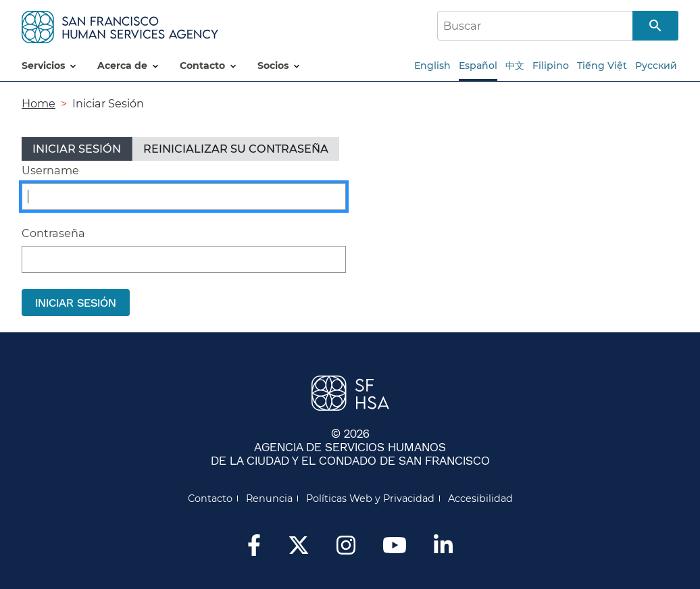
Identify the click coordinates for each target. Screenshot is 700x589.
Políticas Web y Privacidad (370, 498)
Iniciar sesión (82, 151)
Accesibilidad (480, 498)
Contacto (210, 498)
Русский (656, 66)
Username (50, 170)
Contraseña (53, 233)
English (432, 66)
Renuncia (269, 498)
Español (478, 66)
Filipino (551, 66)
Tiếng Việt (602, 66)
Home (39, 103)
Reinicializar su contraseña (236, 149)
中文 (515, 66)
